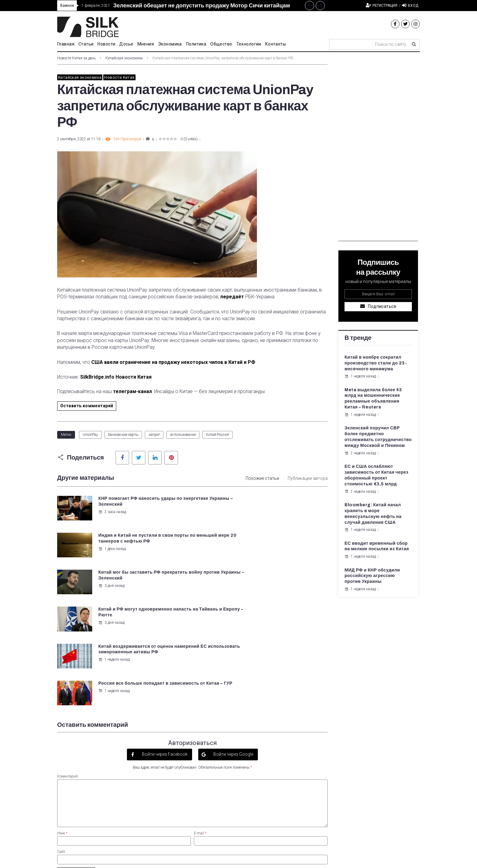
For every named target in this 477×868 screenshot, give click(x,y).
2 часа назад (112, 512)
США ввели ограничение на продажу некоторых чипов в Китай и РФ (173, 362)
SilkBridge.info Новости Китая (116, 377)
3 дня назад (111, 548)
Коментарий (67, 664)
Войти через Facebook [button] (164, 642)
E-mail (200, 721)
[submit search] (414, 44)
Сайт (61, 739)
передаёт (232, 297)
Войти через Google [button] (233, 642)
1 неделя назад (113, 591)
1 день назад (251, 518)
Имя (62, 721)
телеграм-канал (132, 391)
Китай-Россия (217, 435)
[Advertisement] (378, 149)
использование (183, 435)
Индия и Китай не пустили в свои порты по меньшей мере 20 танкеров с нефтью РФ (282, 504)
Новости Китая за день (76, 58)
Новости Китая (119, 77)
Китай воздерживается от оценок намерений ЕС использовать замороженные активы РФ (135, 577)
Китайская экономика (124, 58)
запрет (154, 435)
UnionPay (90, 435)
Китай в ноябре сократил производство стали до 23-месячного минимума (376, 363)
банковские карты (123, 435)
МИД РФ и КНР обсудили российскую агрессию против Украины (372, 576)
